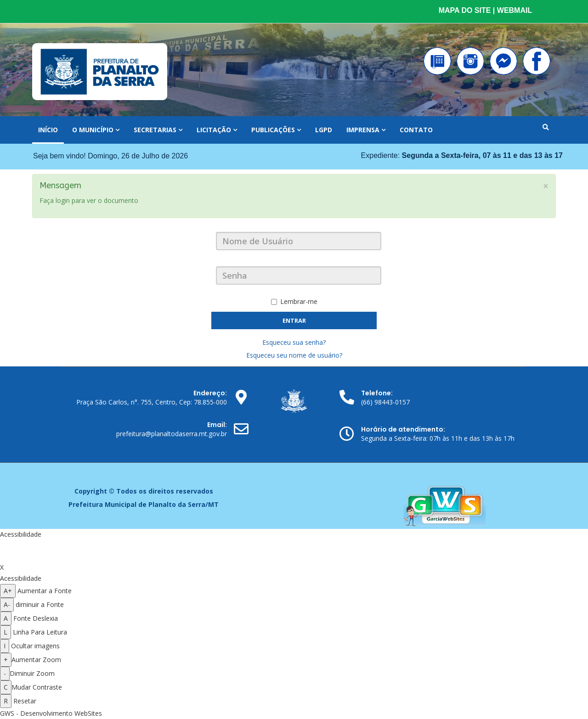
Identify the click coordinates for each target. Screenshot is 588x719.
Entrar (294, 320)
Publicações (273, 130)
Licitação (214, 130)
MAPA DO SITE (466, 10)
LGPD (324, 130)
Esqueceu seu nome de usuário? (294, 355)
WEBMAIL (514, 10)
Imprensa (363, 130)
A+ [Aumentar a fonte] (8, 591)
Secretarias (155, 130)
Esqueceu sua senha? (294, 342)
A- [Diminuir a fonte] (7, 604)
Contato (416, 130)
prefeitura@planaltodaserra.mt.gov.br (172, 434)
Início (48, 130)
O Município (94, 130)
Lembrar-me (294, 301)
